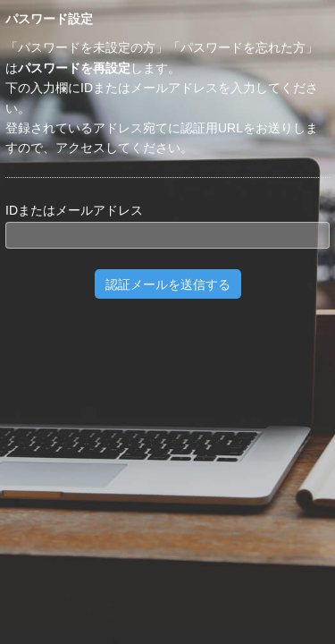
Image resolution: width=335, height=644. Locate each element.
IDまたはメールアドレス (74, 210)
